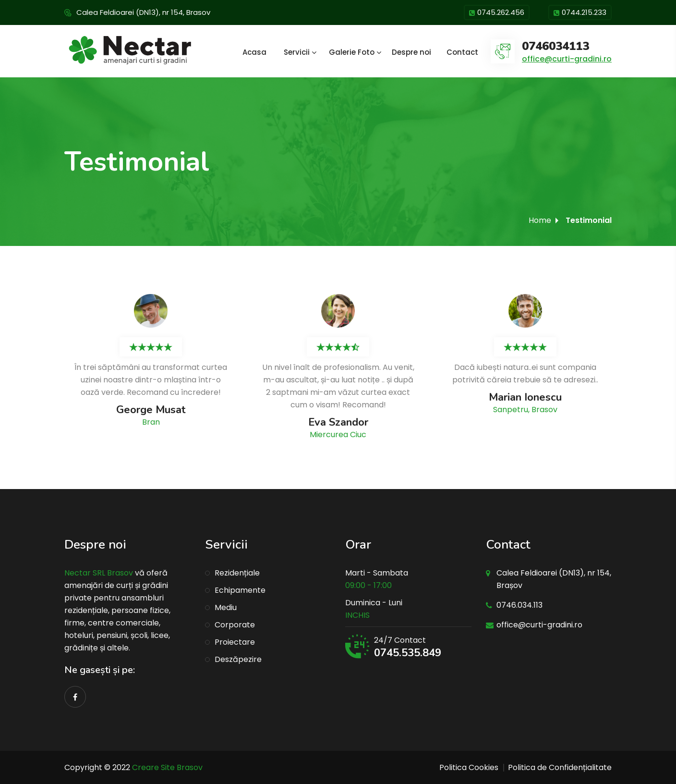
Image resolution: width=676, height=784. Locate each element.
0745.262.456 (497, 13)
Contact (462, 52)
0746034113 (555, 46)
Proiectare (235, 642)
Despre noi (411, 52)
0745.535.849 (408, 653)
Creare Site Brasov (167, 767)
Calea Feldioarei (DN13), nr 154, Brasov (143, 12)
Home (540, 220)
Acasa (254, 52)
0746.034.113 (519, 605)
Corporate (235, 625)
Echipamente (240, 590)
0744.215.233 (580, 13)
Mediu (226, 607)
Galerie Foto (352, 52)
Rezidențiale (237, 573)
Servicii (297, 52)
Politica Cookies (469, 767)
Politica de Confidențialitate (560, 767)
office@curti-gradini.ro (567, 59)
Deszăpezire (238, 659)
